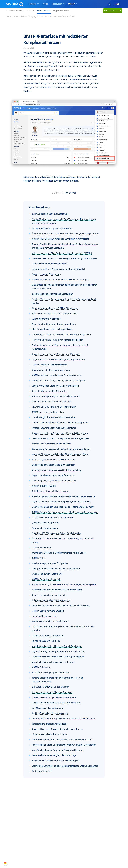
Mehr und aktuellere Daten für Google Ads (51, 402)
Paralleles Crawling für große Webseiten (51, 673)
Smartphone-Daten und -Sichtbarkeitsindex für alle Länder (59, 553)
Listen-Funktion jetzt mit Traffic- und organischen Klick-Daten (60, 605)
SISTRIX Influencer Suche (44, 486)
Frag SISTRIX (72, 831)
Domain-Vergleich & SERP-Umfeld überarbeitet (53, 417)
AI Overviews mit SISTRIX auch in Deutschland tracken (57, 340)
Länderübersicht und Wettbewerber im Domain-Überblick (58, 269)
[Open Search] (110, 4)
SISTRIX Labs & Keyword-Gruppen (48, 611)
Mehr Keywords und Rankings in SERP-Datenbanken (56, 470)
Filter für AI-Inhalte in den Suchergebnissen (52, 329)
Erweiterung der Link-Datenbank (47, 574)
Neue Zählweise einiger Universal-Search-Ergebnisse (57, 646)
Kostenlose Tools (74, 846)
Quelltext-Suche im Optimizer (45, 523)
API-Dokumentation (103, 838)
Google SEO (44, 834)
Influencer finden (46, 842)
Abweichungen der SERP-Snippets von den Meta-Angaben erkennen (64, 496)
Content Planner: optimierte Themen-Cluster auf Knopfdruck (60, 423)
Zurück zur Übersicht (42, 771)
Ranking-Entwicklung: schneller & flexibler (51, 444)
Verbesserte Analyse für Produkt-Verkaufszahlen (55, 313)
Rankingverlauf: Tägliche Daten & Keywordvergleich (56, 761)
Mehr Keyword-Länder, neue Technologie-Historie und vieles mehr (63, 507)
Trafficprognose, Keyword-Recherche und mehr (54, 481)
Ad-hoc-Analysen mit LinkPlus (46, 641)
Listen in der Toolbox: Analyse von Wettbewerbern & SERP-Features (63, 718)
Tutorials (71, 850)
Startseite (9, 17)
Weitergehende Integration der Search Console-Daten (57, 590)
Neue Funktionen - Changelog (25, 17)
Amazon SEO (45, 838)
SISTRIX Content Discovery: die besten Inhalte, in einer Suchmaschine (65, 512)
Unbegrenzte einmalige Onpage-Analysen (51, 600)
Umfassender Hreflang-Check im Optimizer (52, 692)
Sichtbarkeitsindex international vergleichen (52, 294)
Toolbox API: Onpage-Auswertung (47, 636)
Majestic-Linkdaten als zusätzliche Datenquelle (54, 662)
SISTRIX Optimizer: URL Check (46, 579)
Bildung (15, 838)
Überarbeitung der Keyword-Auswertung (51, 370)
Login (117, 4)
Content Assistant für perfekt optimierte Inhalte (54, 697)
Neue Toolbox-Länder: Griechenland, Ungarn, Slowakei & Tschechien (64, 745)
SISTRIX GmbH (19, 826)
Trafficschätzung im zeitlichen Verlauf (49, 264)
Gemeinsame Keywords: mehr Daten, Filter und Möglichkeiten (61, 449)
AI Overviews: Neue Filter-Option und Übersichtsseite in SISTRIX (62, 253)
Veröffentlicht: (58, 193)
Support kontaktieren (61, 11)
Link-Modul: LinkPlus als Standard (47, 708)
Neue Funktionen (44, 11)
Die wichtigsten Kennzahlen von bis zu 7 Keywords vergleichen (61, 335)
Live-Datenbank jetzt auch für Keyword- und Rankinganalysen (61, 438)
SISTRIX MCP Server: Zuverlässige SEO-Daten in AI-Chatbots (60, 239)
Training (70, 834)
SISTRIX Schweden (41, 667)
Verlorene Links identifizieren (45, 528)
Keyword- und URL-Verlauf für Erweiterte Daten (54, 407)
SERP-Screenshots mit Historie (46, 319)
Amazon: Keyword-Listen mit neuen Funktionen (54, 428)
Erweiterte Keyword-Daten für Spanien (50, 563)
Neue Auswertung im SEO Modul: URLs (50, 621)
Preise (45, 4)
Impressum (17, 846)
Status (97, 846)
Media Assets (73, 857)
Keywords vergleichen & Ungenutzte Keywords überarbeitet (60, 433)
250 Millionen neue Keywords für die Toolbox (53, 517)
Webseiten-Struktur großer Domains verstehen (54, 324)
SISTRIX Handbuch (102, 831)
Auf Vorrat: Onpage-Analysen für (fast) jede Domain (56, 396)
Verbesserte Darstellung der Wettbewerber (52, 228)
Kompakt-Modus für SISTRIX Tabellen (49, 391)
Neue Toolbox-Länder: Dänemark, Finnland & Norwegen (58, 750)
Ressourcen (58, 4)
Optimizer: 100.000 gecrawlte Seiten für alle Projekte (56, 533)
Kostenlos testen (113, 11)
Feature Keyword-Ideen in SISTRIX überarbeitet (54, 459)
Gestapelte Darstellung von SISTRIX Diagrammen (55, 308)
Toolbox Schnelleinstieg (15, 11)
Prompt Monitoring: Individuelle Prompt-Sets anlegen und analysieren (64, 584)
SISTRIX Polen (38, 558)
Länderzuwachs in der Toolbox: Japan (49, 734)
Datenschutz (17, 842)
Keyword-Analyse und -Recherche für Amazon (53, 475)
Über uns (16, 831)
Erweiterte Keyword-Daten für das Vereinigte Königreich (58, 657)
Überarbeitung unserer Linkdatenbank (49, 724)
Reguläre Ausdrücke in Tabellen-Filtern (50, 595)
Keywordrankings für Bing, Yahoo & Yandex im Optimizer (58, 651)
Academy (71, 838)
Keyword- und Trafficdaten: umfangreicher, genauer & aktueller (61, 502)
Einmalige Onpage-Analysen (45, 616)
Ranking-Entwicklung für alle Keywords (50, 713)
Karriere (15, 834)
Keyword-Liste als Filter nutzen (46, 274)
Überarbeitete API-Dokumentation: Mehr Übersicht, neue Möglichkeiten (65, 234)
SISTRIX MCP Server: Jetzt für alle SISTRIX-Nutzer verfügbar (60, 280)
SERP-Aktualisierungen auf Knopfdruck (50, 214)
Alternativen (72, 854)
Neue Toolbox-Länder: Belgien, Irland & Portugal (54, 755)
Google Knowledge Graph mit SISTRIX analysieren (55, 386)
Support (73, 4)
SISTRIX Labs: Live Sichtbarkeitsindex (49, 365)
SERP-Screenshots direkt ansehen (48, 412)
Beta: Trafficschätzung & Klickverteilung (50, 491)
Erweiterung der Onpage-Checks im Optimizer (53, 465)
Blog (69, 842)
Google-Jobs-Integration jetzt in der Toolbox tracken (56, 703)
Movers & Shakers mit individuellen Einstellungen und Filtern (60, 454)
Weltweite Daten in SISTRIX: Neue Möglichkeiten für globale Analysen (64, 258)
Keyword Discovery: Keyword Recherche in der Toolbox (57, 729)
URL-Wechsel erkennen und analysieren (50, 687)
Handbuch (30, 11)
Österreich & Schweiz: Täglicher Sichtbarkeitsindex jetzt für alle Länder (65, 766)
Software (34, 4)
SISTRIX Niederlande (41, 548)
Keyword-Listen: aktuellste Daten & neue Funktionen (56, 354)
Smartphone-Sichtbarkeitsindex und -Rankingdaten (56, 569)
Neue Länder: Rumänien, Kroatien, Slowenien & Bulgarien (59, 381)
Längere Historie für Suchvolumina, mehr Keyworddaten (58, 359)
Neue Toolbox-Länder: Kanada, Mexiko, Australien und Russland (62, 740)
